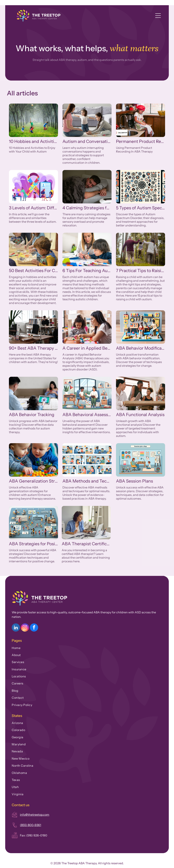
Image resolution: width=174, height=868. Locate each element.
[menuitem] (87, 647)
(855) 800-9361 (30, 825)
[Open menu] (158, 16)
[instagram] (25, 628)
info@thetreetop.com (35, 815)
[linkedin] (16, 628)
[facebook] (34, 628)
